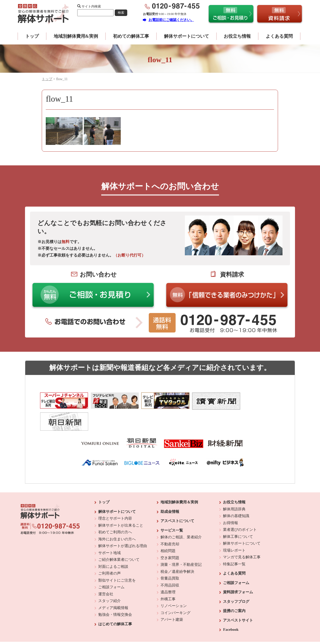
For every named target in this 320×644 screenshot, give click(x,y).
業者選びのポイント (240, 508)
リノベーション (174, 585)
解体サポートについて (186, 36)
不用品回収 (170, 564)
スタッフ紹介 (109, 580)
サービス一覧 (172, 509)
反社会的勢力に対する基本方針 (156, 627)
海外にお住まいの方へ (117, 518)
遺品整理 (168, 571)
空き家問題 (170, 536)
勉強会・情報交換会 (115, 593)
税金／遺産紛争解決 (177, 550)
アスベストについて (177, 500)
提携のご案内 (234, 590)
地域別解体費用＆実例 (179, 481)
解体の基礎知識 (236, 495)
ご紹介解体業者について (119, 538)
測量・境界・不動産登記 (181, 543)
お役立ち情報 (237, 36)
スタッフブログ (236, 580)
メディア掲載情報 (113, 586)
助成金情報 (170, 490)
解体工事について (238, 515)
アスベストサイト (238, 599)
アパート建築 (172, 598)
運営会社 (106, 573)
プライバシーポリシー (194, 627)
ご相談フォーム (111, 566)
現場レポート (234, 529)
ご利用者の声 (109, 552)
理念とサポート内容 (115, 497)
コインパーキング (175, 591)
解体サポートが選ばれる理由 (123, 525)
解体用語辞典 (234, 488)
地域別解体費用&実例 (76, 36)
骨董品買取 (170, 557)
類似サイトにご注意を (117, 559)
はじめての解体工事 (115, 603)
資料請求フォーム (238, 571)
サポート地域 (109, 531)
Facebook (231, 608)
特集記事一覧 (234, 543)
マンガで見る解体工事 (242, 536)
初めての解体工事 (131, 36)
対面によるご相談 (113, 545)
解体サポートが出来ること (121, 504)
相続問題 (168, 530)
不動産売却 (170, 523)
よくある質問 (279, 36)
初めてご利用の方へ (115, 511)
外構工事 (168, 578)
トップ (32, 36)
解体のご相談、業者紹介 (181, 516)
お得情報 (230, 501)
